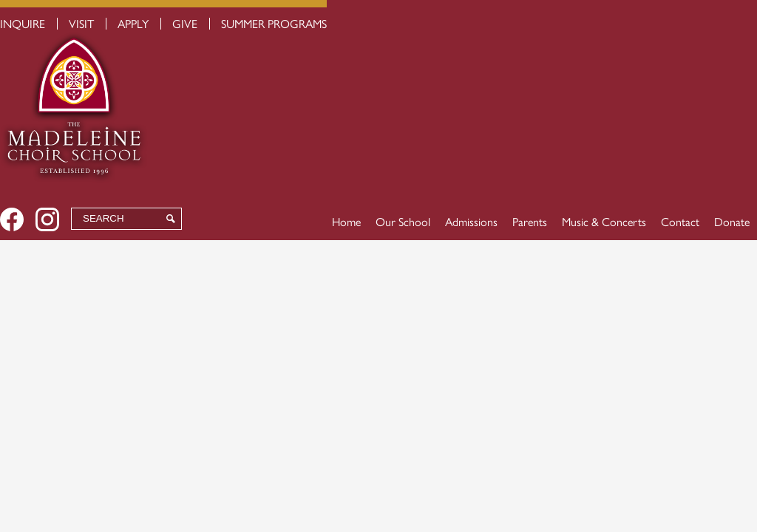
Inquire (23, 23)
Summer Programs (274, 23)
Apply (133, 23)
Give (185, 23)
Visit (81, 23)
